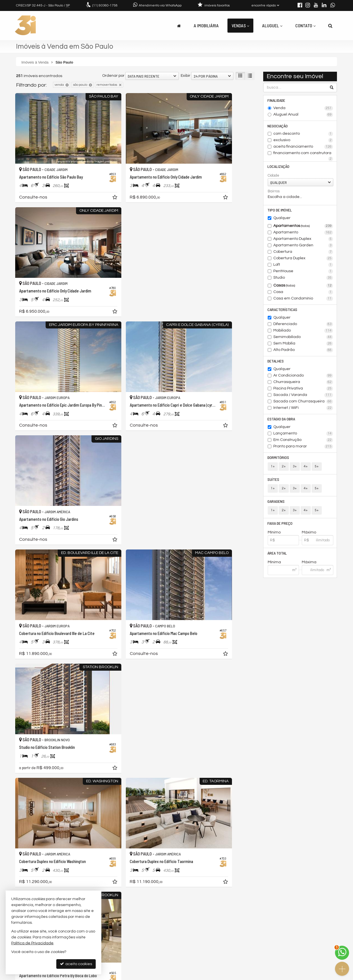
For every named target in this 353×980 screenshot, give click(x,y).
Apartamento (303, 234)
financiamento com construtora (303, 154)
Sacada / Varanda (303, 397)
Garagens (276, 504)
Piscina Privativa (303, 390)
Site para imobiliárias (301, 976)
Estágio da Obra (281, 421)
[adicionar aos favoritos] (86, 179)
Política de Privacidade (215, 976)
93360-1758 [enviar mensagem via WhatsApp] (105, 5)
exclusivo (303, 141)
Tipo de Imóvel (280, 211)
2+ (284, 469)
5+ (317, 469)
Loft (303, 266)
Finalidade (277, 100)
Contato (305, 25)
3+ (295, 469)
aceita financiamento (303, 147)
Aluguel (272, 25)
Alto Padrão (303, 352)
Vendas (240, 25)
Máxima (309, 566)
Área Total (277, 556)
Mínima (274, 566)
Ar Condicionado (303, 377)
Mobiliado (303, 332)
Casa (303, 293)
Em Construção (303, 442)
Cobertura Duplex (303, 260)
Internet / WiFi (303, 410)
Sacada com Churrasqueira (303, 403)
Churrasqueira (303, 384)
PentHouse (303, 272)
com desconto (303, 134)
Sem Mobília (303, 345)
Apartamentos (303, 227)
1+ (273, 469)
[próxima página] (241, 872)
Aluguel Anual (303, 115)
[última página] (250, 872)
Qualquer (282, 219)
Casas (303, 287)
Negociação (278, 126)
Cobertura (303, 253)
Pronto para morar (303, 449)
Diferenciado (303, 326)
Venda (303, 109)
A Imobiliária (206, 25)
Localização (279, 167)
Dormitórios (279, 460)
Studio (303, 279)
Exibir (186, 76)
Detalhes (276, 363)
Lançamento (303, 436)
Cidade (273, 176)
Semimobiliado (303, 339)
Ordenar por (113, 76)
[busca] (330, 26)
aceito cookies (76, 964)
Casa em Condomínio (303, 300)
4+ (306, 469)
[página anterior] (175, 872)
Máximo (309, 536)
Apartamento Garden (303, 247)
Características (283, 311)
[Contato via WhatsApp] (342, 953)
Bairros (274, 192)
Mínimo (274, 536)
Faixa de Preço (280, 526)
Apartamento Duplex (303, 240)
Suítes (274, 482)
